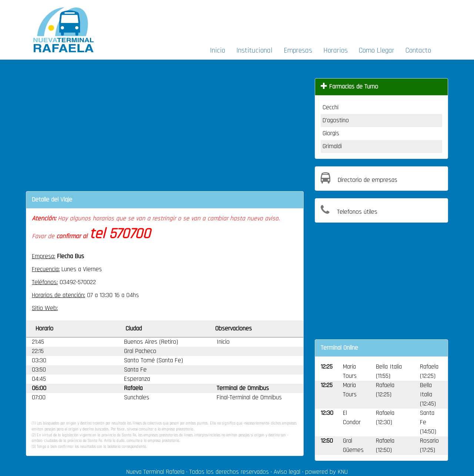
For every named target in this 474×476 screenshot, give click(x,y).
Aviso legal (287, 472)
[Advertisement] (318, 21)
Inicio (218, 50)
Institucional (254, 50)
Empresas (298, 50)
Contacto (418, 50)
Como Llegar (377, 50)
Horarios (336, 50)
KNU (343, 472)
